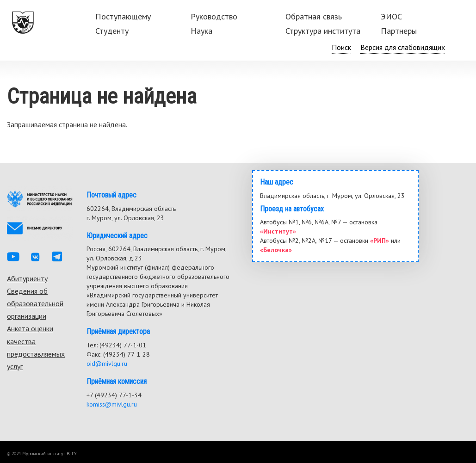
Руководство (214, 16)
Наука (201, 31)
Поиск (341, 47)
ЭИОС (391, 16)
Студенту (112, 31)
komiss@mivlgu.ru (112, 404)
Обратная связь (314, 16)
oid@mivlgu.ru (107, 364)
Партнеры (399, 31)
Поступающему (123, 16)
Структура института (323, 31)
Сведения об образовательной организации (35, 303)
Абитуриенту (27, 278)
